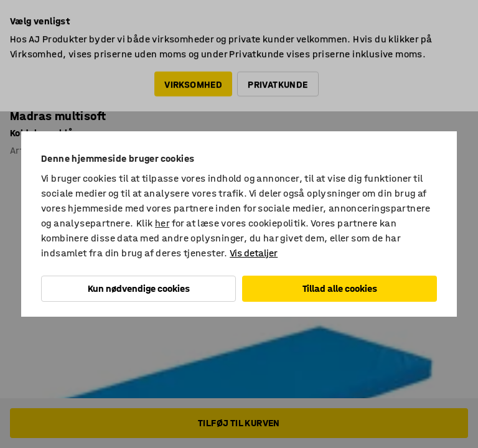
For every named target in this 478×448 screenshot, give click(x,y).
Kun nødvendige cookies (139, 288)
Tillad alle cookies (340, 288)
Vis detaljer (254, 253)
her (162, 223)
